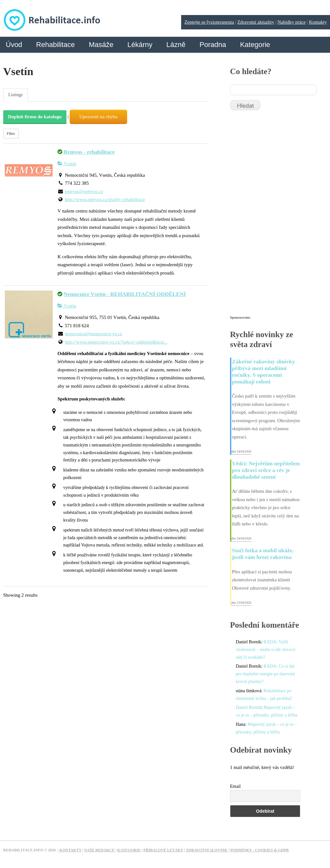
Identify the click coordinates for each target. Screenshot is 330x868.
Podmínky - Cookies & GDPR (260, 850)
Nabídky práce (292, 22)
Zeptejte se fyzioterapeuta (209, 22)
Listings (15, 95)
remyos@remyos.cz (84, 191)
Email (235, 786)
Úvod (14, 45)
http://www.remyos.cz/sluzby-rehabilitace (105, 199)
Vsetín (67, 164)
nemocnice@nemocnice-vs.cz (93, 334)
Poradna (213, 45)
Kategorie (255, 45)
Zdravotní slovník (207, 850)
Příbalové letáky (163, 850)
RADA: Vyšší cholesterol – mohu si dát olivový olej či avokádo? (266, 650)
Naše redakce (99, 850)
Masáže (101, 45)
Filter (11, 134)
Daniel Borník (249, 707)
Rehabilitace (55, 45)
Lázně (176, 45)
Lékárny (140, 45)
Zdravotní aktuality (256, 22)
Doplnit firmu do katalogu (35, 117)
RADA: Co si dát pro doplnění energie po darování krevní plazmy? (265, 674)
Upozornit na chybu (98, 117)
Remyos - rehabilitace (89, 152)
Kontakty (318, 22)
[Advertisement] (278, 216)
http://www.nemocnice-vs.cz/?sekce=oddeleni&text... (116, 342)
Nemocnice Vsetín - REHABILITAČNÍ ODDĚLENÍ (125, 294)
